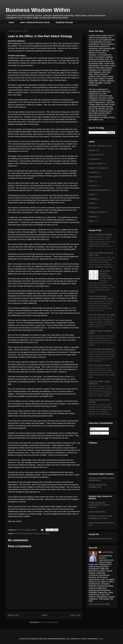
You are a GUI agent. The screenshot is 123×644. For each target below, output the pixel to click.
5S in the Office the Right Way (101, 349)
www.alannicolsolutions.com (100, 538)
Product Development (98, 190)
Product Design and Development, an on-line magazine (99, 505)
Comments (96, 433)
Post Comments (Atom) (49, 622)
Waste (47, 533)
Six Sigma (93, 208)
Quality (92, 194)
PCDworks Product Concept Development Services (100, 517)
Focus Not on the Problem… (101, 365)
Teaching (92, 217)
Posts (94, 429)
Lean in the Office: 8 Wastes (100, 234)
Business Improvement (23, 533)
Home (11, 22)
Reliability (93, 199)
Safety (91, 203)
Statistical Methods (97, 212)
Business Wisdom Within (38, 10)
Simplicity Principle (64, 22)
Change (36, 533)
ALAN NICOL (107, 552)
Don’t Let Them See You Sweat (102, 315)
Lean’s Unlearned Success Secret (35, 22)
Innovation (93, 172)
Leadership (93, 177)
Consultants (94, 159)
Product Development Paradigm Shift (98, 486)
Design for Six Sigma (97, 168)
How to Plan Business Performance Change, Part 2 (101, 297)
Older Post (75, 615)
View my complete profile (99, 604)
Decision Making (96, 163)
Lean (42, 533)
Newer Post (13, 615)
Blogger (100, 639)
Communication (95, 155)
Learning (92, 186)
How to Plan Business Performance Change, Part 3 (106, 274)
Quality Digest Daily (97, 512)
